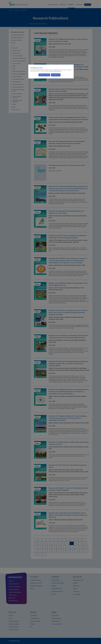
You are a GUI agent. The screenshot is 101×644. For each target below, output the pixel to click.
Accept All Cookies (56, 75)
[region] (51, 72)
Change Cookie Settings (44, 75)
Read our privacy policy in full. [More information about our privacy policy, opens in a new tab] (55, 71)
